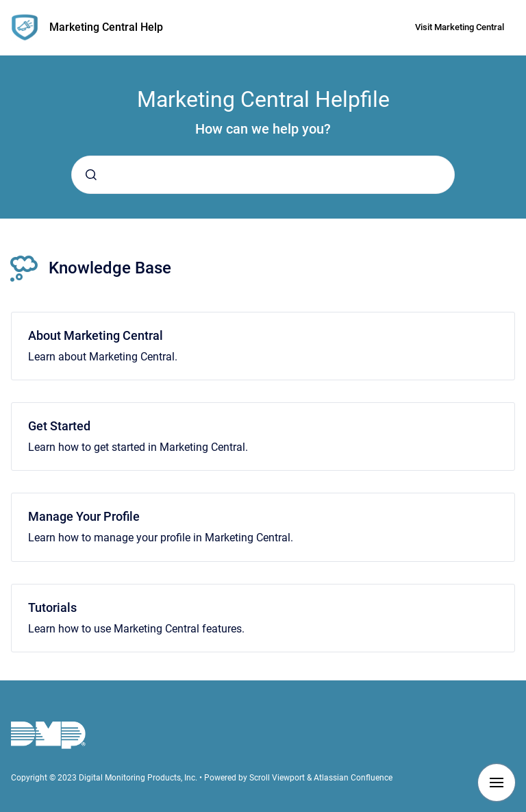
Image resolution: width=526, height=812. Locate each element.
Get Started (59, 426)
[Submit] (91, 175)
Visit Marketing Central (460, 27)
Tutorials (52, 607)
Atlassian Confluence (353, 778)
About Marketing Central (96, 335)
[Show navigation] (497, 783)
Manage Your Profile (84, 516)
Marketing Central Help (106, 27)
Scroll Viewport (278, 778)
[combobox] (263, 175)
